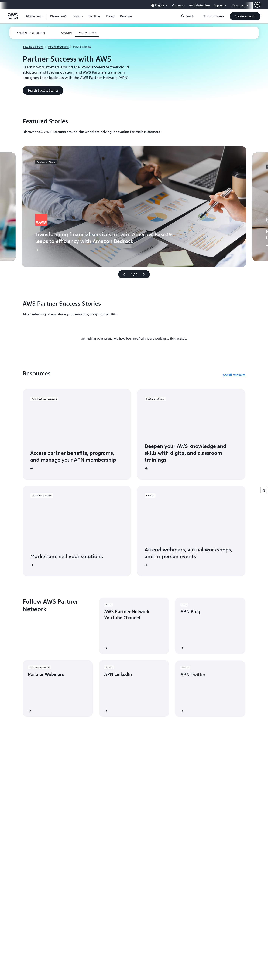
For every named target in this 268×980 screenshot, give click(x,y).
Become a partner (33, 47)
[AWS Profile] (257, 5)
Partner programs (58, 47)
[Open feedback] (264, 490)
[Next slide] (146, 274)
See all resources (234, 375)
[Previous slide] (122, 274)
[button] (58, 16)
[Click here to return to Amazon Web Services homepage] (13, 18)
